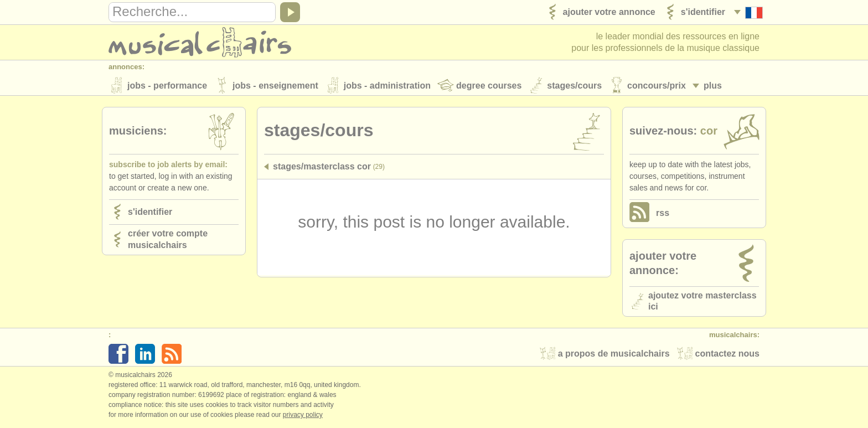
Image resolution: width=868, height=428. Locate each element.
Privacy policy (303, 416)
